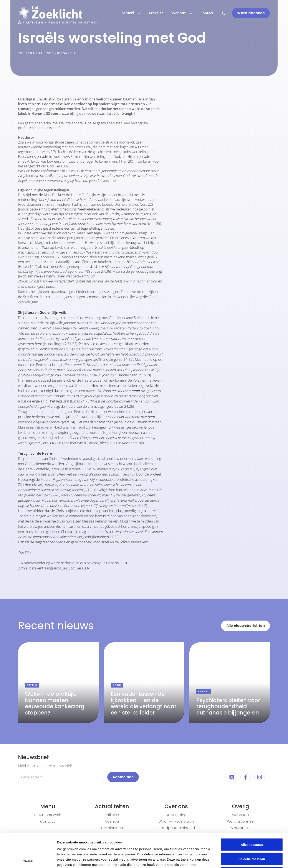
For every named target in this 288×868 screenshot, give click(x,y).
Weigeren (252, 839)
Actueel (132, 13)
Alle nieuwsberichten (246, 626)
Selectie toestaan (252, 825)
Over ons (182, 13)
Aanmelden (123, 777)
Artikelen (156, 13)
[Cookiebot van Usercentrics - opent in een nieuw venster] (28, 860)
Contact (207, 13)
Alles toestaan (252, 811)
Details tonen (235, 859)
